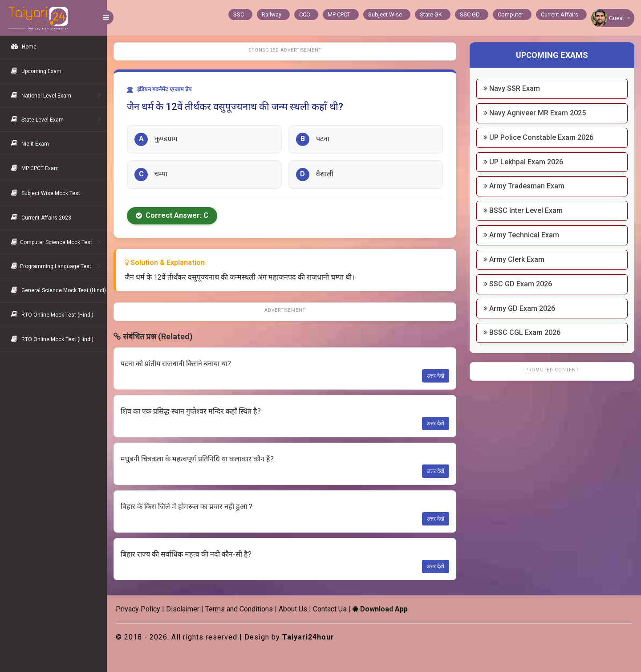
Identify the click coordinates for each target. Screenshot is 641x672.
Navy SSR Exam (512, 88)
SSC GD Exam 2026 (518, 284)
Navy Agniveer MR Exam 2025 (535, 113)
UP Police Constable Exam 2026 (538, 137)
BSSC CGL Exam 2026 (522, 332)
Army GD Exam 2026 (519, 308)
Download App (380, 609)
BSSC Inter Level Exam (523, 210)
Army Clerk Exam (514, 259)
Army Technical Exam (521, 235)
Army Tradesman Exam (524, 186)
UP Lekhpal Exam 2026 (523, 162)
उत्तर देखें (436, 376)
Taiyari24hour (308, 637)
